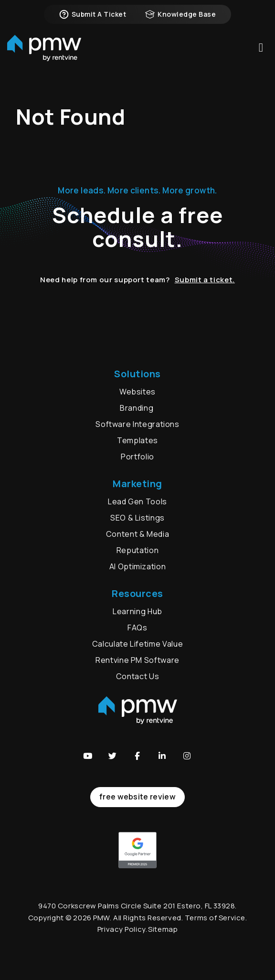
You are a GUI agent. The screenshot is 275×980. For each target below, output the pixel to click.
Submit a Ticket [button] (93, 14)
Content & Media (138, 534)
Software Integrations (137, 424)
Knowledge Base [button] (180, 14)
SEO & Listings (137, 518)
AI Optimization (138, 566)
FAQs (137, 628)
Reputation (137, 550)
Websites (137, 392)
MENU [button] (261, 48)
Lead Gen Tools (137, 501)
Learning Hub (137, 611)
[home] (44, 48)
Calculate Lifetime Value (137, 644)
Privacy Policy (122, 929)
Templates (137, 440)
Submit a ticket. (205, 280)
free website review (137, 797)
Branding (137, 408)
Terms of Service (215, 918)
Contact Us (137, 676)
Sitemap (163, 929)
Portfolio (137, 457)
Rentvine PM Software (137, 660)
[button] (88, 756)
